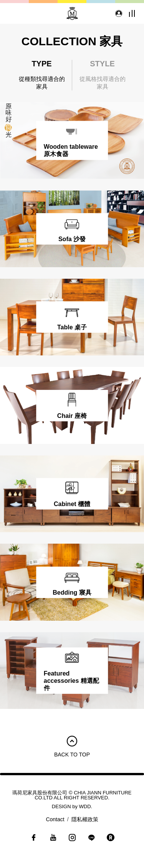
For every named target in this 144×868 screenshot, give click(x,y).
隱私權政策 (85, 819)
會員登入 (117, 13)
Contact (55, 819)
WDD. (86, 806)
